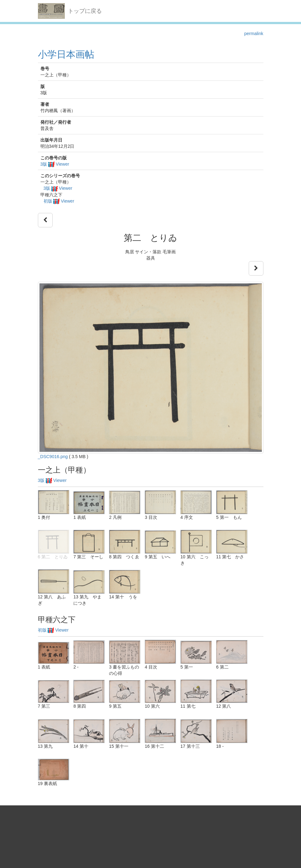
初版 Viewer (59, 201)
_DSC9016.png (53, 457)
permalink (254, 34)
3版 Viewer (55, 164)
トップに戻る (85, 11)
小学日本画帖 (66, 54)
